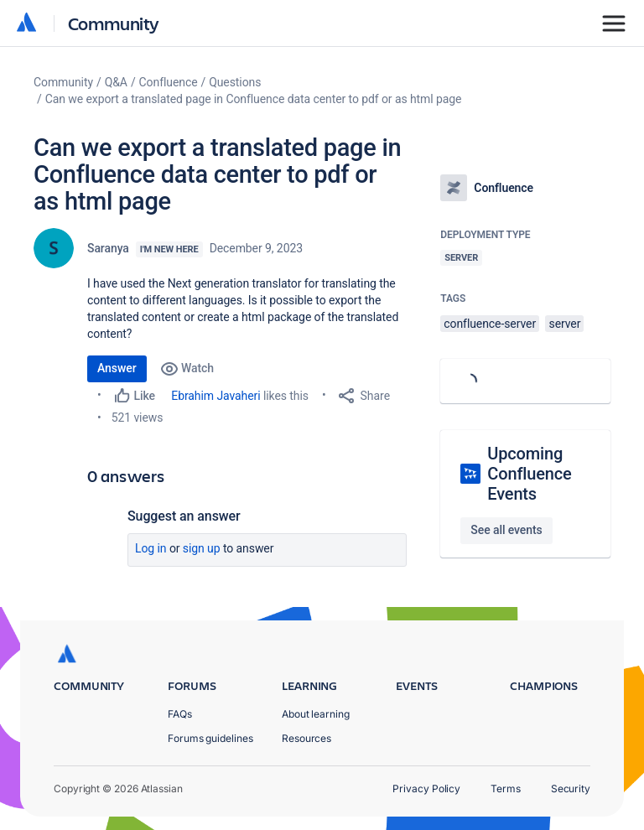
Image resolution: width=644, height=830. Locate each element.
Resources (306, 738)
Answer (117, 368)
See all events (506, 530)
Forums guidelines (210, 738)
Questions (235, 82)
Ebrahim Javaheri (216, 396)
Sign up (202, 548)
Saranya (108, 248)
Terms (506, 788)
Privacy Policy (426, 788)
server (564, 324)
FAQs (180, 714)
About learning (316, 714)
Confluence (169, 82)
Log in (151, 548)
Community (114, 23)
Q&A (116, 82)
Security (571, 788)
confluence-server (490, 324)
